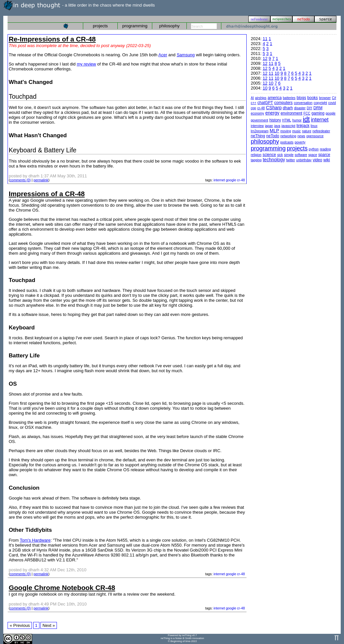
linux (314, 126)
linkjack (303, 126)
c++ (254, 103)
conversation (303, 103)
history (275, 120)
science (269, 155)
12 (265, 58)
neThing (258, 136)
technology (274, 160)
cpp (254, 108)
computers (283, 103)
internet (219, 180)
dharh (288, 108)
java (277, 126)
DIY (310, 108)
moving (286, 131)
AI (252, 98)
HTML (287, 120)
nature (307, 131)
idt (306, 119)
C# (334, 98)
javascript (288, 126)
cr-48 (241, 180)
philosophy (169, 26)
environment (291, 113)
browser (325, 98)
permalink (41, 180)
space (313, 155)
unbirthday (304, 160)
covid (332, 103)
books (312, 98)
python (314, 149)
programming (135, 26)
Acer (163, 55)
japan (269, 126)
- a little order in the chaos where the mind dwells (79, 5)
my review (86, 64)
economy (258, 113)
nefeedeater (321, 131)
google (231, 180)
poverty (300, 142)
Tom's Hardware (35, 540)
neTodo (273, 136)
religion (256, 155)
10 (277, 73)
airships (261, 98)
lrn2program (260, 131)
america (275, 98)
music (296, 131)
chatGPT (265, 103)
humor (297, 120)
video (318, 160)
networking (288, 136)
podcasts (287, 142)
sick (280, 155)
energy (272, 113)
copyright (320, 103)
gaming (318, 113)
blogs (301, 98)
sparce (324, 155)
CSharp (274, 108)
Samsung (186, 55)
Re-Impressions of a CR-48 (52, 39)
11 (265, 39)
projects (100, 26)
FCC (307, 113)
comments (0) (20, 180)
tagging (256, 160)
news (301, 136)
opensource (315, 136)
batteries (289, 98)
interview (257, 126)
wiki (327, 160)
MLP (274, 131)
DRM (318, 108)
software (301, 155)
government (260, 120)
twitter (291, 160)
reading (325, 149)
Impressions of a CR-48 (47, 194)
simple (289, 155)
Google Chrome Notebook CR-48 (62, 588)
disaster (300, 108)
